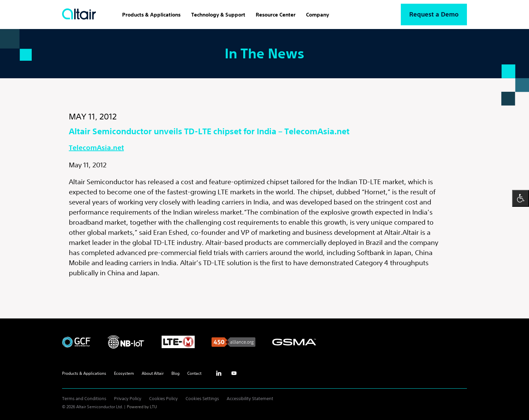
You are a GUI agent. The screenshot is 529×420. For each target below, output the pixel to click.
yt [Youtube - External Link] (234, 373)
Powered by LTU (142, 407)
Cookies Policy (163, 399)
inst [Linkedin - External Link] (219, 373)
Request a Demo (434, 14)
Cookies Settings (202, 399)
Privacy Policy (128, 399)
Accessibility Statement (250, 399)
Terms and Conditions (84, 399)
